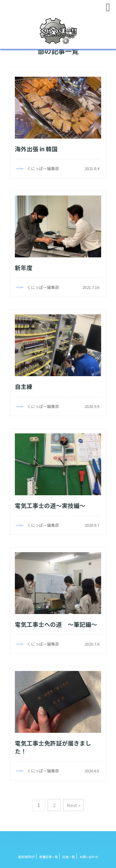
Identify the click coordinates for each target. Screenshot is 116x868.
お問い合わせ (89, 857)
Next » (73, 805)
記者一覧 (69, 857)
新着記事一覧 (49, 857)
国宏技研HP (26, 857)
